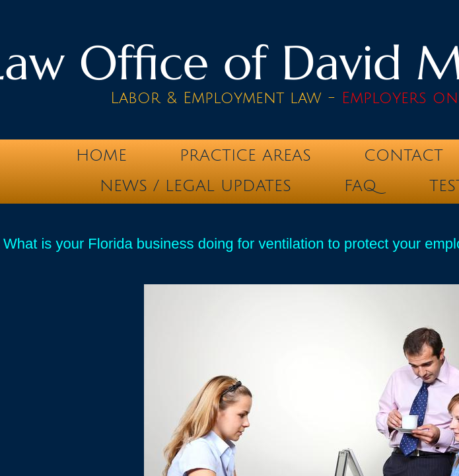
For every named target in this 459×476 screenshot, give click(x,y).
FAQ (360, 186)
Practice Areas (245, 155)
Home (101, 155)
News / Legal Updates (195, 186)
